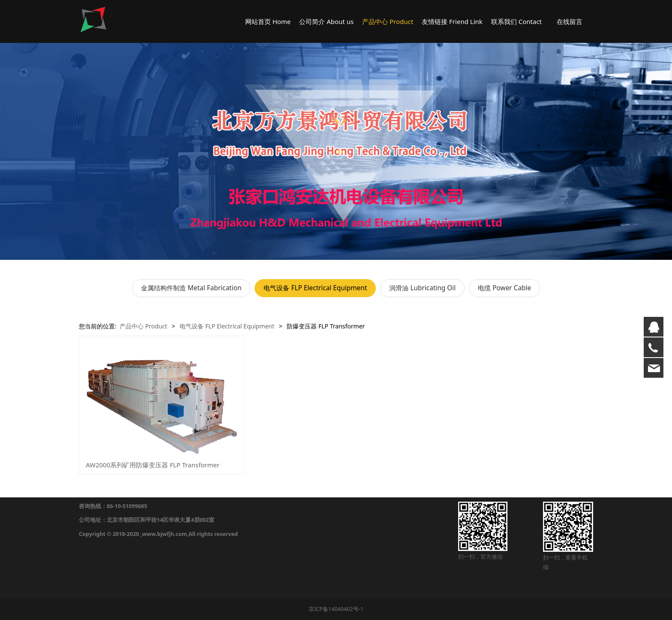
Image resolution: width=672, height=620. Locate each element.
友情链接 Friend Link (452, 21)
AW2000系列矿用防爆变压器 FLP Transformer (153, 465)
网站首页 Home (268, 21)
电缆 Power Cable (504, 288)
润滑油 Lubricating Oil (422, 288)
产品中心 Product (388, 21)
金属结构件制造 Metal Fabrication (191, 288)
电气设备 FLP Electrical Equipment (315, 288)
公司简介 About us (326, 21)
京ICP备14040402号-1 (336, 609)
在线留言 (570, 21)
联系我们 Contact (516, 21)
